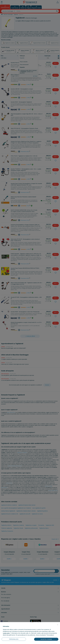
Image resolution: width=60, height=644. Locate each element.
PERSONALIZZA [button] (14, 639)
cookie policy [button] (6, 633)
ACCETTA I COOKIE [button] (46, 639)
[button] (58, 625)
